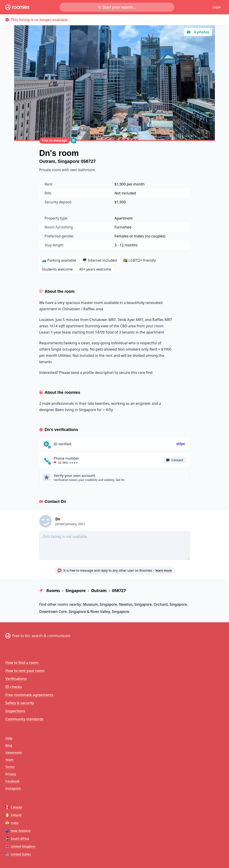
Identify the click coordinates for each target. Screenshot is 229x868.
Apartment (124, 218)
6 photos (198, 32)
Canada (14, 807)
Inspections (15, 711)
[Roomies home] (17, 7)
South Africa (17, 839)
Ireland (13, 815)
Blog (9, 745)
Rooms (53, 590)
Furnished (123, 227)
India (12, 823)
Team (9, 760)
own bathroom (83, 170)
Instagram (13, 788)
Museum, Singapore (100, 604)
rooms (63, 604)
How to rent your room (25, 671)
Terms (10, 767)
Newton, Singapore (135, 604)
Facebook (13, 781)
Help (9, 738)
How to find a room (22, 663)
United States (18, 854)
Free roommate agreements (29, 695)
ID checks (14, 687)
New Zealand (18, 831)
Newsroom (14, 753)
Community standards (24, 719)
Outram (47, 161)
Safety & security (20, 703)
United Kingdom (20, 846)
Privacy (11, 774)
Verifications (16, 679)
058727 (88, 161)
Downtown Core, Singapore (63, 612)
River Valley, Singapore (110, 612)
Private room (51, 170)
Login (217, 7)
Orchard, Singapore (170, 604)
